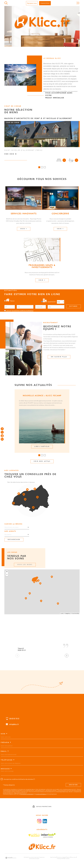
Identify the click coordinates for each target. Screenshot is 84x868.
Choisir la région (13, 525)
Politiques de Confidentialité (27, 795)
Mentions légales (61, 858)
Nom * (4, 734)
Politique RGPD (61, 859)
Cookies (67, 859)
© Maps (67, 614)
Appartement (49, 302)
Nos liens (74, 858)
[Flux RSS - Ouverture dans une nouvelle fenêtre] (2, 439)
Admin (68, 858)
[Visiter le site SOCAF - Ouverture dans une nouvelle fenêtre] (34, 836)
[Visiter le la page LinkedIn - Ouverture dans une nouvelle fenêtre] (45, 822)
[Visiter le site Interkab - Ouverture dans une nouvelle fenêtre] (48, 836)
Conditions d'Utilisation (41, 795)
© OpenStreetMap (75, 614)
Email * (5, 752)
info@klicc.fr (14, 725)
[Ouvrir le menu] (78, 3)
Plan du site (53, 858)
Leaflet (62, 614)
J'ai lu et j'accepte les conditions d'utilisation (20, 311)
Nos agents (10, 532)
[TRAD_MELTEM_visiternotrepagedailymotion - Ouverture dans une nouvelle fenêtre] (2, 436)
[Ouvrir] (6, 3)
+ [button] (7, 572)
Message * (6, 769)
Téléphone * (8, 761)
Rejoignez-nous (32, 3)
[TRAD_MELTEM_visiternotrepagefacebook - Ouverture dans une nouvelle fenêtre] (2, 429)
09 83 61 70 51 (14, 719)
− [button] (7, 575)
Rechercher (14, 540)
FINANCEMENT (45, 3)
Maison (10, 301)
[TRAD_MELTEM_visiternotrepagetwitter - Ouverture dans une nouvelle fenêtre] (2, 432)
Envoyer (73, 785)
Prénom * (6, 743)
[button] (39, 168)
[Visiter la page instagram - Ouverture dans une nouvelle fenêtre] (39, 822)
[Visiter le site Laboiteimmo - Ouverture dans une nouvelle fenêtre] (11, 858)
